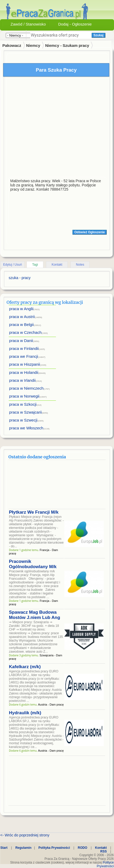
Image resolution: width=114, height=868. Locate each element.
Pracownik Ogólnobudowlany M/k (33, 564)
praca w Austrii (22, 317)
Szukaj (99, 35)
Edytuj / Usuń (12, 265)
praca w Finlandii (24, 348)
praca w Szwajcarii (25, 412)
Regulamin (23, 848)
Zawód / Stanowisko (28, 24)
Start (4, 848)
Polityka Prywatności (54, 848)
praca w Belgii (21, 324)
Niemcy (33, 45)
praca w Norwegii (24, 396)
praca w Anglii (21, 309)
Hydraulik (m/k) (25, 713)
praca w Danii (21, 341)
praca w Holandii (24, 372)
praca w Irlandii (22, 380)
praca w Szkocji (23, 404)
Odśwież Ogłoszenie (90, 232)
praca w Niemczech (26, 388)
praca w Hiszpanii (25, 364)
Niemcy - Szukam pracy (67, 45)
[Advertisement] (53, 128)
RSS (104, 851)
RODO (82, 848)
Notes (80, 265)
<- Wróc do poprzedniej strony (25, 835)
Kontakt (57, 265)
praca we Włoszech (26, 428)
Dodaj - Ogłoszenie (75, 24)
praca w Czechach (25, 332)
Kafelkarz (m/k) (25, 667)
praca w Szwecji (23, 420)
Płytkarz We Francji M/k (34, 512)
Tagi (35, 265)
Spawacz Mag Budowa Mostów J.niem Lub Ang (35, 615)
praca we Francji (24, 356)
